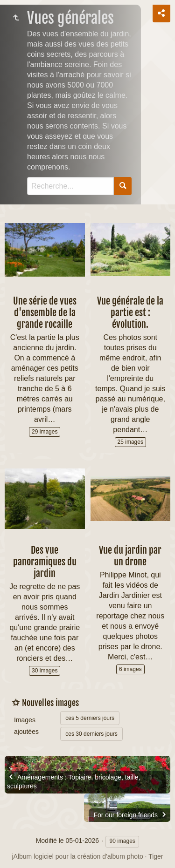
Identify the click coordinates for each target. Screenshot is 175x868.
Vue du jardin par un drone (130, 556)
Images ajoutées (26, 726)
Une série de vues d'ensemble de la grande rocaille (45, 313)
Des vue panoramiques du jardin (45, 562)
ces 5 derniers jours (90, 718)
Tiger (156, 856)
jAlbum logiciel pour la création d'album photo (77, 856)
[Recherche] (70, 186)
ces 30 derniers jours (91, 734)
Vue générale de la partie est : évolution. (130, 313)
